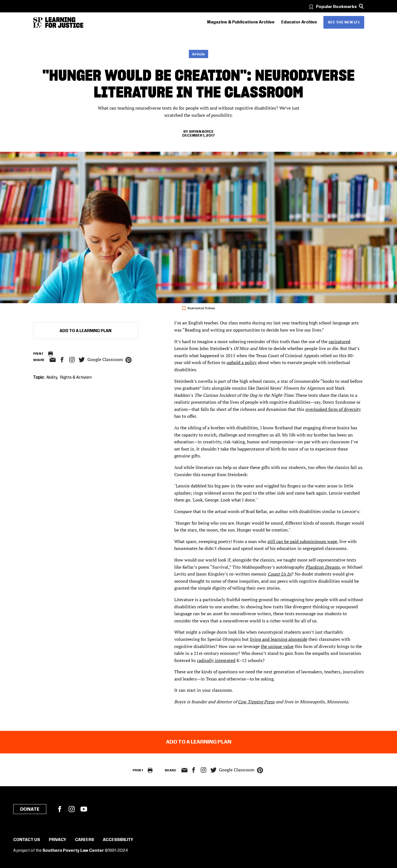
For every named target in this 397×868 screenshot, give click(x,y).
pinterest (128, 360)
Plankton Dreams (323, 567)
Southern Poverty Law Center (73, 851)
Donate (30, 809)
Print (38, 354)
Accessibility (118, 840)
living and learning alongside (279, 639)
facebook (62, 360)
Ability (52, 378)
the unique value (277, 646)
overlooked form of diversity (333, 409)
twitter (82, 360)
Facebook (60, 809)
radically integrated (216, 660)
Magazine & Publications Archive (241, 22)
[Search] (361, 6)
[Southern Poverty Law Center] (38, 22)
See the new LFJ (344, 22)
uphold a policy (242, 362)
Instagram (72, 360)
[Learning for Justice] (64, 22)
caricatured (340, 341)
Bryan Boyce (201, 132)
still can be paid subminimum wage (302, 541)
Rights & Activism (76, 378)
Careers (85, 840)
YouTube (84, 809)
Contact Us (27, 840)
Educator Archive (299, 22)
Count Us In (280, 574)
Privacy (57, 840)
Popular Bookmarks (336, 7)
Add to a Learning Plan (85, 331)
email (53, 360)
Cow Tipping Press (256, 702)
